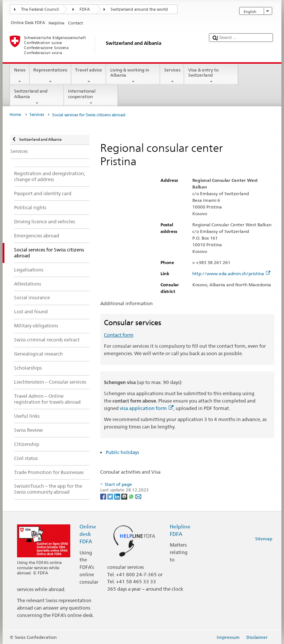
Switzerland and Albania (37, 97)
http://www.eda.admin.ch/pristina (231, 273)
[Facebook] (104, 496)
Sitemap (264, 539)
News (20, 76)
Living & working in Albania (133, 76)
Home (15, 115)
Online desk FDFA (88, 534)
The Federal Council (40, 9)
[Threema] (125, 496)
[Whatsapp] (132, 496)
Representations (50, 76)
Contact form (119, 335)
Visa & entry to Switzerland (211, 76)
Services (172, 76)
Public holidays (122, 452)
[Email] (138, 496)
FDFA (85, 9)
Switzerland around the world (139, 9)
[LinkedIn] (118, 496)
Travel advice (89, 76)
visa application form (147, 408)
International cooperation (91, 97)
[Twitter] (111, 496)
